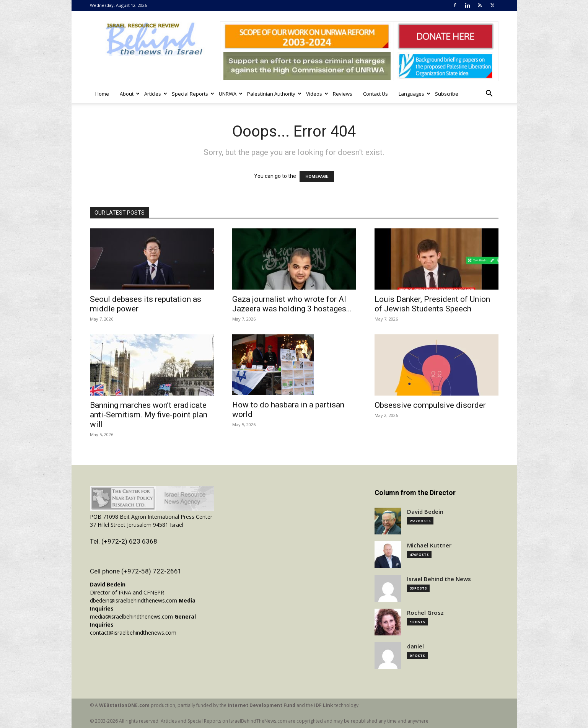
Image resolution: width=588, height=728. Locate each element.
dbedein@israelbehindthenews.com (134, 600)
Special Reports (193, 94)
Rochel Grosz (425, 613)
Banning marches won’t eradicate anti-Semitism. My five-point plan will (149, 415)
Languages (414, 94)
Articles (155, 94)
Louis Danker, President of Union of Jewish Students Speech (432, 304)
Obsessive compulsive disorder (430, 405)
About (129, 94)
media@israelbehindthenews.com (131, 616)
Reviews (343, 94)
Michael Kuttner (429, 545)
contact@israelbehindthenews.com (133, 633)
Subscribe (447, 94)
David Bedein (425, 512)
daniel (415, 646)
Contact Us (375, 94)
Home (102, 94)
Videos (317, 94)
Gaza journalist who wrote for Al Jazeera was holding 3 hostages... (292, 304)
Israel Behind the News (439, 579)
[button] (489, 94)
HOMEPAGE (317, 177)
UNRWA (230, 94)
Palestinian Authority (274, 94)
